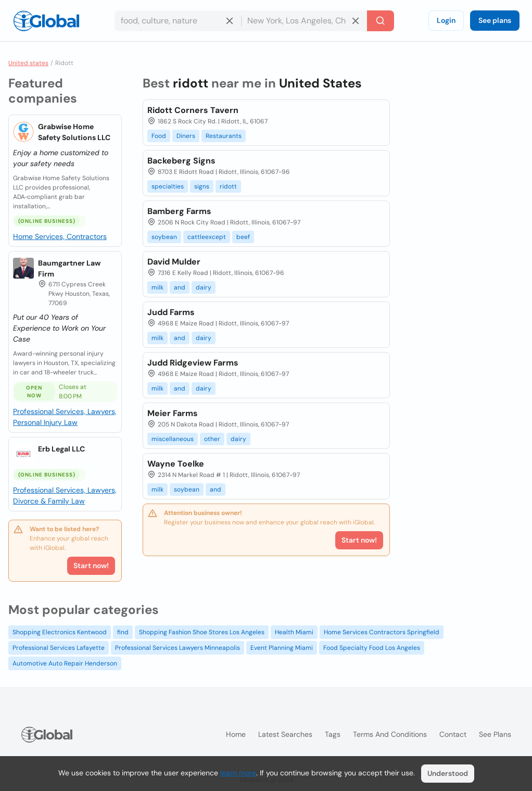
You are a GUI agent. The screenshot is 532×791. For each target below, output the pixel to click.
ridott (228, 186)
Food (159, 136)
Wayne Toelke (176, 464)
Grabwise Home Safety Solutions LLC (74, 132)
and (180, 287)
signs (202, 186)
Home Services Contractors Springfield (382, 632)
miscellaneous (173, 439)
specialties (168, 186)
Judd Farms (171, 312)
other (212, 439)
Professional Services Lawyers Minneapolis (178, 648)
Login (446, 20)
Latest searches (285, 734)
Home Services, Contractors (60, 236)
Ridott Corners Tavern (193, 110)
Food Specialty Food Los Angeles (372, 648)
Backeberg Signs (181, 161)
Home (236, 734)
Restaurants (224, 136)
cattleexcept (207, 237)
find (123, 632)
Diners (186, 136)
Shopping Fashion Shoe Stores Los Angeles (202, 632)
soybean (164, 237)
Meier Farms (173, 413)
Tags (333, 734)
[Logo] (46, 21)
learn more (238, 773)
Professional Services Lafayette (59, 648)
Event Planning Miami (282, 648)
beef (243, 237)
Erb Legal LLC (61, 449)
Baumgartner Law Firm (69, 268)
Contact (453, 734)
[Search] (381, 21)
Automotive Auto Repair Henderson (65, 663)
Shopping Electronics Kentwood (60, 632)
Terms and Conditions (390, 734)
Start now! (91, 566)
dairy (204, 287)
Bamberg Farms (179, 211)
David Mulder (174, 262)
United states (28, 63)
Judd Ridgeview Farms (193, 363)
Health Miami (294, 632)
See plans (495, 20)
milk (157, 287)
